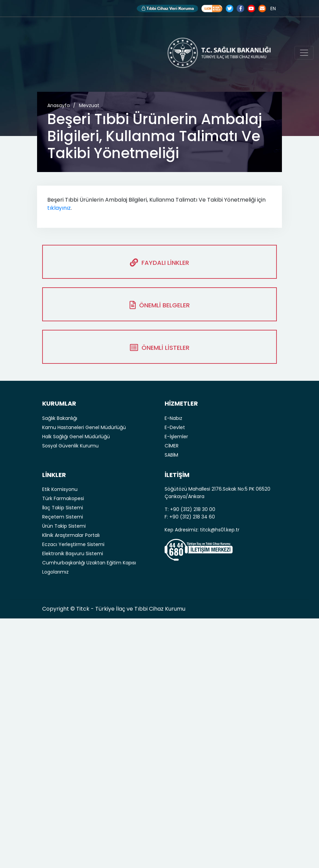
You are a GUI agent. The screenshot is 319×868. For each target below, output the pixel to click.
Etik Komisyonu (60, 489)
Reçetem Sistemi (63, 517)
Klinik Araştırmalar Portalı (71, 535)
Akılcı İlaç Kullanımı (212, 8)
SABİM (171, 455)
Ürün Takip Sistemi (64, 526)
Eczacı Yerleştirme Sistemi (73, 544)
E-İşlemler (176, 437)
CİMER (172, 446)
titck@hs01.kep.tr (220, 530)
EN (273, 8)
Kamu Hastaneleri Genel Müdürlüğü (84, 427)
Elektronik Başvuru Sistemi (73, 554)
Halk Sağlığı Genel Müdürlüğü (76, 437)
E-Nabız (173, 418)
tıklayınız (59, 208)
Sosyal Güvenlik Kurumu (70, 446)
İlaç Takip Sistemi (63, 508)
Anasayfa (58, 105)
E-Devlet (175, 427)
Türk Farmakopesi (63, 498)
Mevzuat (89, 105)
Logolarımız (55, 572)
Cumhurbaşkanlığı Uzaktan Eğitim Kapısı (89, 563)
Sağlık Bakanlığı (60, 418)
